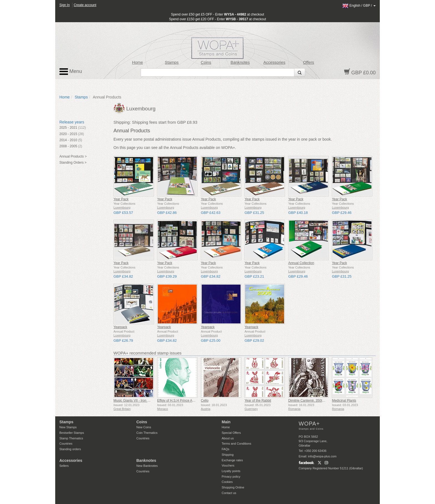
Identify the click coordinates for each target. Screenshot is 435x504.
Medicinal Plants (344, 401)
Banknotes (240, 62)
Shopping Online (233, 487)
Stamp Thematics (71, 438)
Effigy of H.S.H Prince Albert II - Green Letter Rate (194, 401)
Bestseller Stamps (72, 433)
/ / (359, 6)
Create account (85, 5)
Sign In (65, 5)
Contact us (229, 493)
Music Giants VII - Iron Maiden (136, 401)
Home (137, 62)
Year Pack (121, 199)
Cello (205, 401)
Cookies (227, 482)
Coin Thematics (147, 433)
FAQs (226, 449)
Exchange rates (232, 460)
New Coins (144, 427)
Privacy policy (231, 477)
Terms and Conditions (236, 444)
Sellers (64, 466)
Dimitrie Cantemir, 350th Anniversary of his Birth (324, 401)
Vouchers (228, 465)
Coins (206, 62)
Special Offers (231, 433)
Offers (308, 62)
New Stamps (68, 427)
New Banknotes (147, 466)
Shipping (228, 455)
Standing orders (70, 449)
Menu (71, 72)
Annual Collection (301, 263)
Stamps (172, 62)
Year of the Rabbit (258, 401)
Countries (66, 444)
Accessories (274, 62)
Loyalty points (231, 471)
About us (228, 438)
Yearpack (120, 327)
